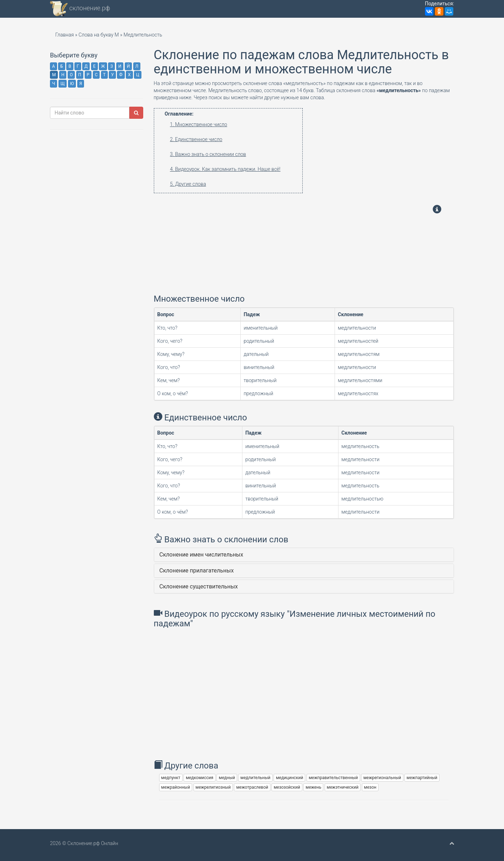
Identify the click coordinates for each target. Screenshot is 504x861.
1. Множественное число (199, 124)
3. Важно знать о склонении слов (208, 154)
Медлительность (143, 35)
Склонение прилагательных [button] (197, 571)
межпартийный (422, 778)
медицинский (289, 778)
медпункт (171, 778)
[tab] (304, 555)
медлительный (255, 778)
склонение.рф (80, 9)
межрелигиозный (213, 787)
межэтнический (343, 787)
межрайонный (176, 787)
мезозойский (287, 787)
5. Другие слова (188, 184)
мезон (370, 787)
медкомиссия (200, 778)
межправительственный (333, 778)
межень (313, 787)
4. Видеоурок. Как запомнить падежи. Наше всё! (225, 169)
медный (227, 778)
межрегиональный (382, 778)
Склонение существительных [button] (199, 586)
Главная (65, 35)
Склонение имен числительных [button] (201, 555)
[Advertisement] (234, 243)
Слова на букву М (99, 35)
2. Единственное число (196, 139)
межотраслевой (252, 787)
